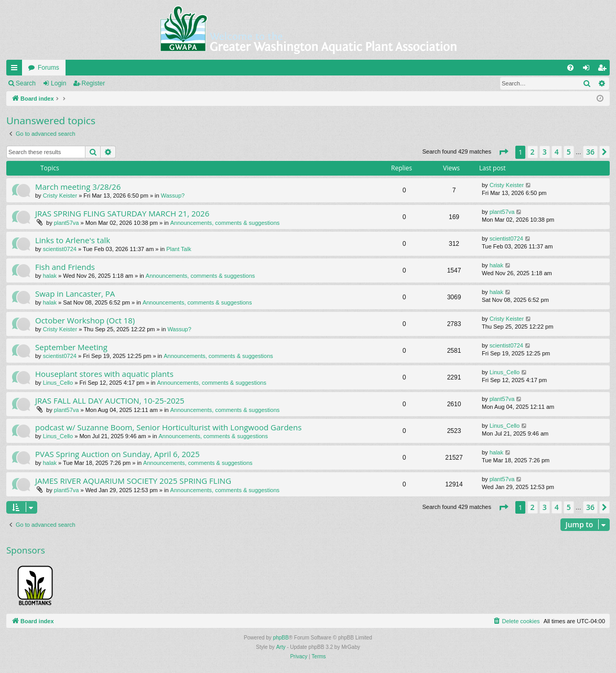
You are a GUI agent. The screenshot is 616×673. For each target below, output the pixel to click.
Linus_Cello (58, 383)
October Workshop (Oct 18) (85, 320)
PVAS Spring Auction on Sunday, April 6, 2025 (117, 454)
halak (50, 276)
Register (94, 83)
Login (58, 83)
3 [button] (545, 152)
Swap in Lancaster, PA (75, 294)
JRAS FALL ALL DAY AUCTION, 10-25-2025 (110, 400)
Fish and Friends (65, 267)
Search (26, 83)
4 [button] (557, 152)
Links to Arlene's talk (73, 240)
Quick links (16, 70)
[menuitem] (570, 68)
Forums (48, 68)
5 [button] (569, 152)
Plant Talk (179, 249)
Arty (281, 647)
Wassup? (173, 196)
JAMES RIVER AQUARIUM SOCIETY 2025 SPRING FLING (133, 481)
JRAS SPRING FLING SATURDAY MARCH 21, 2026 (122, 213)
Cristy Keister (60, 196)
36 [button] (590, 152)
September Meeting (71, 347)
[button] (503, 152)
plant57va (67, 223)
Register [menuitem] (604, 70)
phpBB (281, 638)
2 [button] (533, 152)
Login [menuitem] (588, 70)
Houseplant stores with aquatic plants (104, 374)
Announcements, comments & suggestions (225, 223)
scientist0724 (60, 249)
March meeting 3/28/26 (78, 187)
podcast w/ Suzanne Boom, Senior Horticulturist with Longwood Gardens (168, 427)
